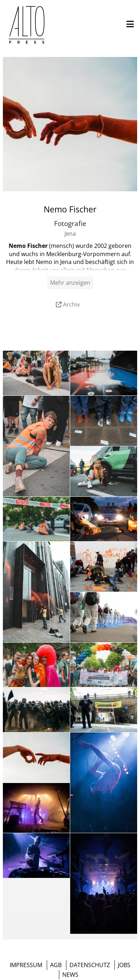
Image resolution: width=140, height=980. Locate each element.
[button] (130, 24)
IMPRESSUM (26, 965)
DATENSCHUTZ (90, 965)
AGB (56, 965)
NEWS (70, 975)
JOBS (124, 965)
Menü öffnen (70, 48)
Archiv (71, 304)
